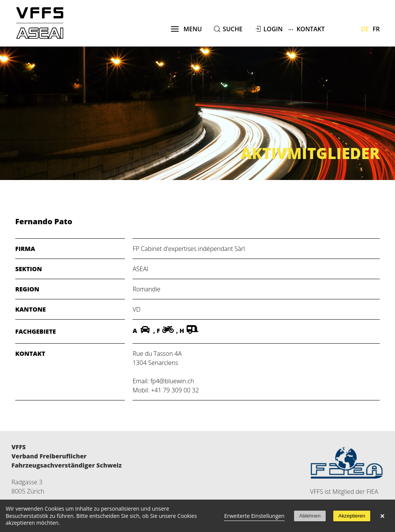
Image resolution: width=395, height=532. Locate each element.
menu (186, 29)
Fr (376, 29)
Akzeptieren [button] (352, 516)
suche (233, 29)
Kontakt (307, 29)
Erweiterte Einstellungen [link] (254, 516)
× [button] (382, 516)
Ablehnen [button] (310, 516)
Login (273, 29)
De (365, 29)
